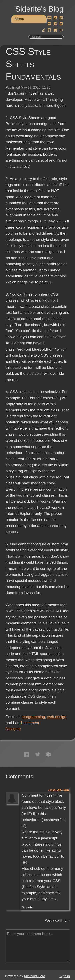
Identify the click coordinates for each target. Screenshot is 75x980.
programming (34, 717)
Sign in (65, 976)
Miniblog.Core (35, 976)
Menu (19, 19)
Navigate (13, 729)
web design (57, 717)
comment (30, 723)
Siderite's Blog (39, 9)
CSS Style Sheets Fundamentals (33, 64)
